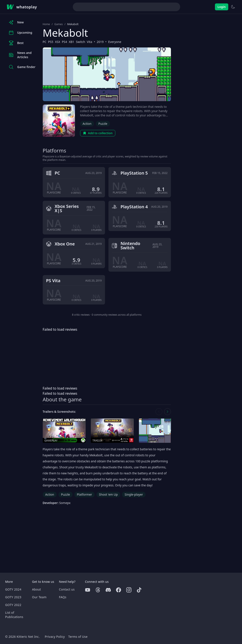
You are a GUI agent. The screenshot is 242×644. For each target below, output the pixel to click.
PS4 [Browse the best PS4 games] (64, 42)
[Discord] (108, 590)
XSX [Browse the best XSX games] (58, 42)
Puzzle (103, 124)
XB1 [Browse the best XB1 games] (71, 42)
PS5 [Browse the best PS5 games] (51, 42)
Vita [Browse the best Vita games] (89, 42)
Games (59, 24)
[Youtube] (88, 590)
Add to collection (98, 133)
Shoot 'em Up (108, 494)
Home (46, 24)
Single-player (134, 494)
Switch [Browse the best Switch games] (81, 42)
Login (222, 7)
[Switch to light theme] (233, 7)
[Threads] (98, 590)
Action (87, 124)
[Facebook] (119, 590)
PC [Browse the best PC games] (45, 42)
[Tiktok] (139, 590)
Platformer (84, 494)
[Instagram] (129, 590)
